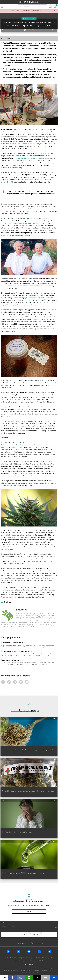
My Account (50, 6)
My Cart (55, 6)
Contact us (29, 964)
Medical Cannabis (30, 19)
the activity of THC (8, 182)
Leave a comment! (29, 912)
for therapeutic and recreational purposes (33, 158)
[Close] (55, 11)
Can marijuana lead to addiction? (14, 643)
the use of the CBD (35, 407)
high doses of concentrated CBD (36, 298)
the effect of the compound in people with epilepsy (19, 223)
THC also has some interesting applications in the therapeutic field (25, 445)
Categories (6, 38)
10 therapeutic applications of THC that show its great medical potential (27, 750)
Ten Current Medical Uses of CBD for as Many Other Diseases (23, 873)
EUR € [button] (40, 943)
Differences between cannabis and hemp (17, 651)
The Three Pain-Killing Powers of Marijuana (17, 832)
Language (18, 943)
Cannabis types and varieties (13, 660)
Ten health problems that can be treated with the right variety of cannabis (28, 791)
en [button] (23, 943)
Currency (34, 943)
